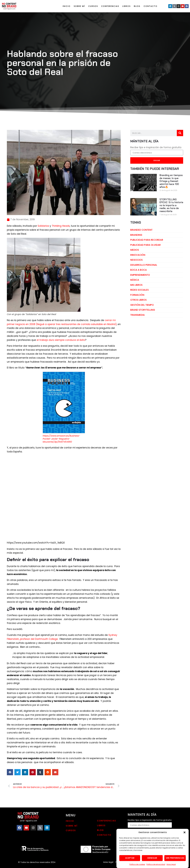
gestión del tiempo (142, 305)
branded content (141, 230)
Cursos (93, 6)
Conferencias (110, 6)
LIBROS (126, 6)
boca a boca (139, 270)
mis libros (136, 285)
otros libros (138, 300)
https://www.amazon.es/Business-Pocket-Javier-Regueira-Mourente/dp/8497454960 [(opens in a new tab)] (61, 439)
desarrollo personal (144, 265)
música (135, 280)
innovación (138, 255)
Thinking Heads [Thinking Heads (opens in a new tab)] (61, 226)
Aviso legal (108, 862)
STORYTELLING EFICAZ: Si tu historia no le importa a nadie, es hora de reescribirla (171, 205)
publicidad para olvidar (145, 245)
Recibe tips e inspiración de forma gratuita (156, 148)
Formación (137, 295)
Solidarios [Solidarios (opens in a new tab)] (44, 226)
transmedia (137, 315)
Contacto (150, 6)
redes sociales (139, 290)
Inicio (67, 6)
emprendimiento (140, 275)
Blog (137, 6)
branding (136, 235)
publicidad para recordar (147, 240)
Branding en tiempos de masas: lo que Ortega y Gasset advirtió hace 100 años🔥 (171, 181)
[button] (185, 841)
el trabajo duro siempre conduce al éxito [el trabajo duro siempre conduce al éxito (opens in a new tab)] (61, 340)
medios (135, 250)
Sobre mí (79, 6)
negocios (136, 260)
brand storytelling (143, 310)
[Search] (180, 133)
